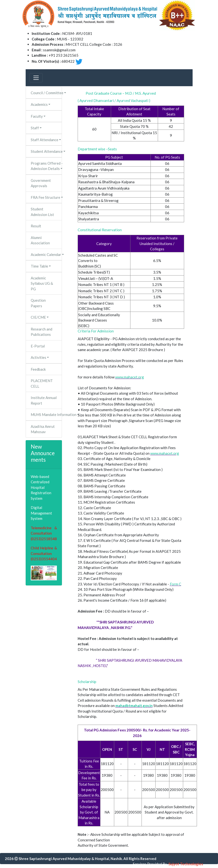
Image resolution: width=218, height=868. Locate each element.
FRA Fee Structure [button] (45, 197)
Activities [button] (38, 357)
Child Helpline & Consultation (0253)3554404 (44, 553)
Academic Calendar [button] (46, 254)
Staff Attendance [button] (45, 140)
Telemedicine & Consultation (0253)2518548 (44, 533)
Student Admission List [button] (42, 212)
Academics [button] (39, 104)
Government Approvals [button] (41, 183)
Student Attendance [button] (46, 151)
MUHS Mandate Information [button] (46, 415)
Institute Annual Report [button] (44, 400)
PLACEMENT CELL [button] (42, 383)
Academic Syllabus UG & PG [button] (42, 283)
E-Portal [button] (38, 346)
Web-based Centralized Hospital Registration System (41, 487)
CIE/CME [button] (38, 317)
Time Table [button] (39, 266)
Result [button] (36, 226)
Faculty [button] (37, 116)
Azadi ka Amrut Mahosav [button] (43, 429)
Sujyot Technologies (186, 864)
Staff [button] (35, 128)
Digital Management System (41, 513)
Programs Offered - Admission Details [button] (46, 166)
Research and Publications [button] (41, 332)
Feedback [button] (38, 369)
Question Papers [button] (38, 303)
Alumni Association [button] (40, 240)
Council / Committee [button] (46, 93)
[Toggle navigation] (36, 78)
